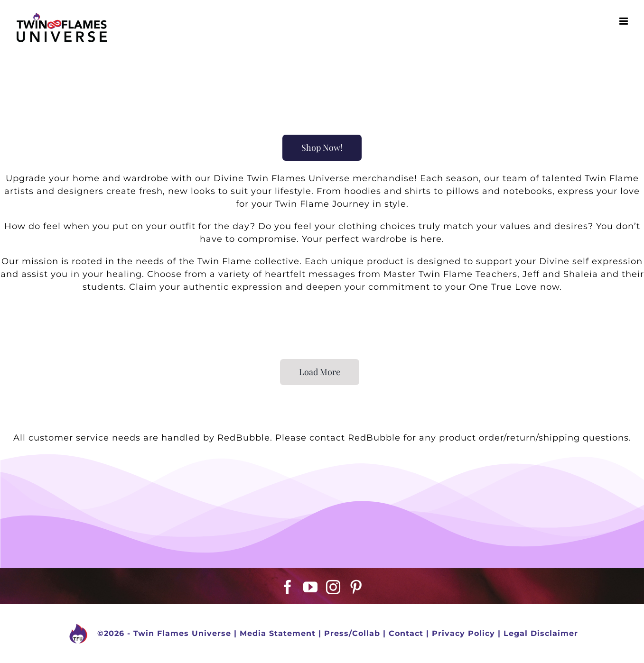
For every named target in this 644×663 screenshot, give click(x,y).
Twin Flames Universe (182, 633)
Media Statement (278, 633)
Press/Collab (352, 633)
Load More (320, 372)
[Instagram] (333, 587)
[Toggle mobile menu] (625, 21)
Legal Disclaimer (541, 633)
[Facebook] (288, 587)
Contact (406, 633)
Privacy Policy (463, 633)
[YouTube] (311, 587)
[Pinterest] (356, 587)
